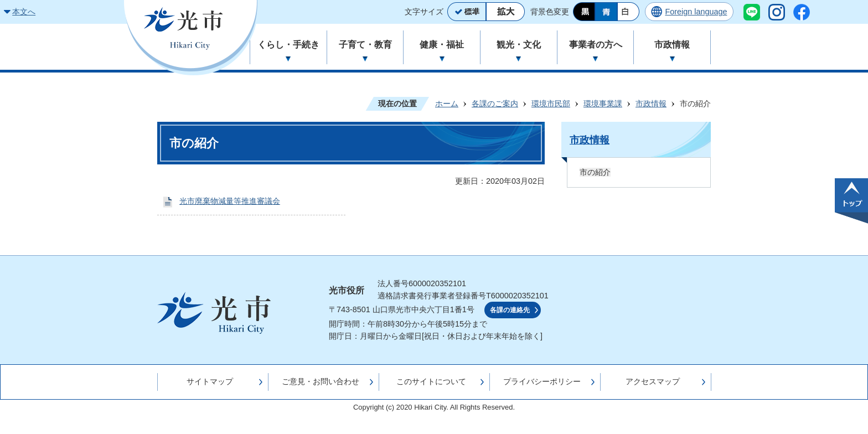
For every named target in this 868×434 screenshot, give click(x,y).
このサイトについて (431, 381)
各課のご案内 (495, 104)
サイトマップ (210, 381)
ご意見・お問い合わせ (321, 381)
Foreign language (696, 12)
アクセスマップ (653, 381)
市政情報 (651, 104)
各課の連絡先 (510, 310)
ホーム (447, 104)
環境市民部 (551, 104)
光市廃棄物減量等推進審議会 (230, 201)
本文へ (24, 12)
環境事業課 (603, 104)
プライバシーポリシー (542, 381)
